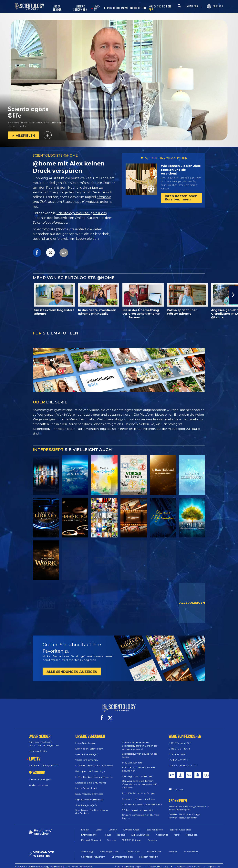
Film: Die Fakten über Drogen (139, 790)
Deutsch (113, 826)
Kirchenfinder (154, 848)
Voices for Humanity (87, 756)
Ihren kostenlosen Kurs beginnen (181, 198)
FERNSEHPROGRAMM (116, 8)
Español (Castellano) (180, 826)
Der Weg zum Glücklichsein (138, 773)
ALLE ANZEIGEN (192, 603)
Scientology (87, 848)
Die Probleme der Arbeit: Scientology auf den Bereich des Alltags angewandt (140, 742)
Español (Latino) (155, 826)
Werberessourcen (38, 781)
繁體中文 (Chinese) (132, 836)
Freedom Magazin (149, 853)
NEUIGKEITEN (138, 8)
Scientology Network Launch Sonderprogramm (44, 740)
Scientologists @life (86, 802)
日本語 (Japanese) (140, 831)
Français (152, 836)
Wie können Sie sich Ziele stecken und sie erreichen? (181, 170)
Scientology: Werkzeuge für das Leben (140, 752)
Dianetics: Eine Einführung (91, 779)
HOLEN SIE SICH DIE (160, 8)
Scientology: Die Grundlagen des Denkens (92, 808)
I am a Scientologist (86, 785)
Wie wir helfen (191, 848)
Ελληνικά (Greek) (132, 826)
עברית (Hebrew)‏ (89, 831)
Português (192, 831)
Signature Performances (89, 796)
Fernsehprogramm (44, 762)
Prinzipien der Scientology (90, 768)
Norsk (177, 831)
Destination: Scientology (89, 745)
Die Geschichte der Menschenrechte (142, 801)
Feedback (178, 786)
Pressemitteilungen (40, 776)
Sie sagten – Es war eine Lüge (138, 795)
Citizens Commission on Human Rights (140, 813)
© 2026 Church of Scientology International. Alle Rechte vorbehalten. (54, 863)
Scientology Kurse (109, 848)
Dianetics (173, 848)
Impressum (213, 863)
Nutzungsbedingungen (128, 863)
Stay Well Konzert (132, 759)
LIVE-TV (97, 8)
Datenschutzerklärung (188, 863)
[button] (233, 295)
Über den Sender (38, 747)
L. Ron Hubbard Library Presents (94, 773)
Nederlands (162, 831)
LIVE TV (35, 755)
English (85, 826)
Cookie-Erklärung (158, 863)
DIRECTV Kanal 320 (180, 739)
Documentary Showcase (89, 790)
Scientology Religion (122, 853)
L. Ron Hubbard (133, 848)
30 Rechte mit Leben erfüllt (138, 807)
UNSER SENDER (57, 8)
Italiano (121, 831)
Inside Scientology (85, 739)
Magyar (107, 831)
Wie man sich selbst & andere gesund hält (138, 765)
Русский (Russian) (91, 836)
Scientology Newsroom (93, 853)
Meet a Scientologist (87, 751)
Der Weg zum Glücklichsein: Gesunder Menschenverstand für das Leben (140, 781)
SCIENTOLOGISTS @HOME (55, 155)
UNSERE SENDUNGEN (80, 8)
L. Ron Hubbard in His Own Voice (94, 762)
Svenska (112, 836)
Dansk (99, 826)
